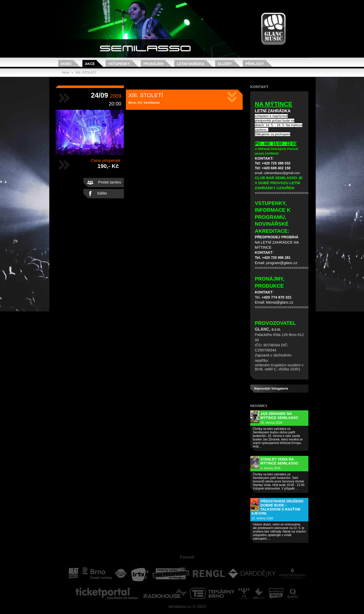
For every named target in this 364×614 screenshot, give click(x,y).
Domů (66, 64)
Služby (225, 64)
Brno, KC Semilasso (144, 103)
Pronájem (153, 64)
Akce (90, 64)
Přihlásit (255, 64)
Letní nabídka (190, 64)
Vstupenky (119, 64)
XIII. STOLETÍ (86, 72)
